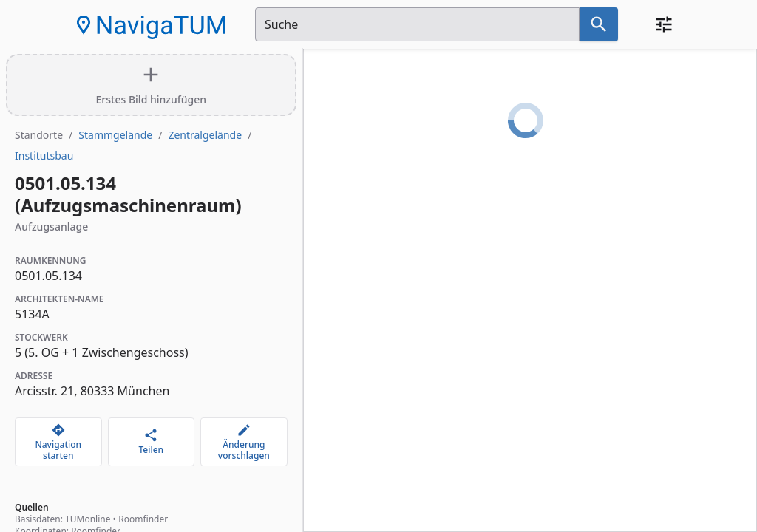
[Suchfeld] (417, 24)
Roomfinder (143, 519)
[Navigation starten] (58, 442)
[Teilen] (152, 442)
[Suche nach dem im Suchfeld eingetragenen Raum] (599, 24)
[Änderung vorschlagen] (244, 442)
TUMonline (88, 519)
